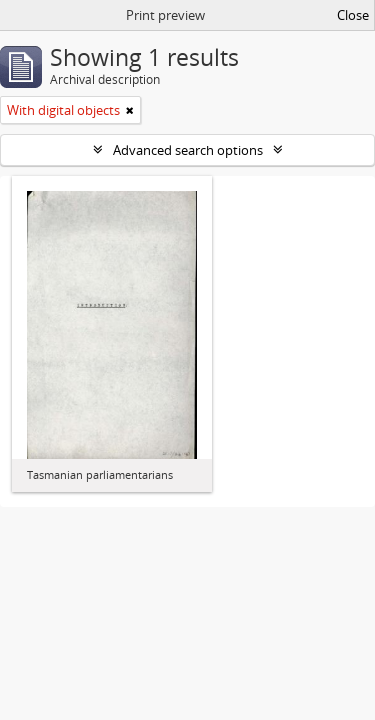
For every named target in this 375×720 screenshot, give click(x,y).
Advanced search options (188, 150)
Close (353, 15)
